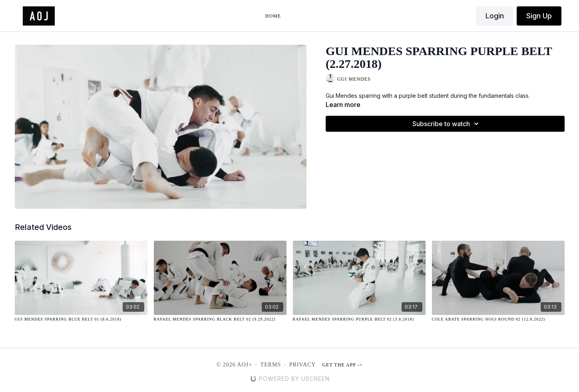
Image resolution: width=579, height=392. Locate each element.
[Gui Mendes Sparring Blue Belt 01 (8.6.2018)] (81, 319)
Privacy (303, 365)
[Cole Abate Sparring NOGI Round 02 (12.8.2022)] (498, 319)
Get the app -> (342, 365)
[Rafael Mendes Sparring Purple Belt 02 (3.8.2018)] (359, 319)
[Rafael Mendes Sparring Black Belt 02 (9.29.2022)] (220, 319)
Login (495, 16)
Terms (271, 365)
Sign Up (539, 16)
